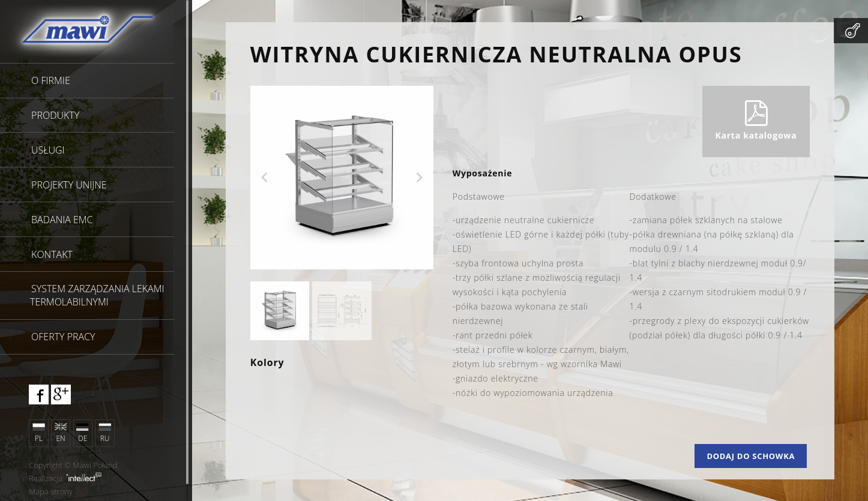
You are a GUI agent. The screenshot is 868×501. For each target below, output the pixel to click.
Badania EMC (62, 220)
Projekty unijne (69, 185)
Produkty (55, 115)
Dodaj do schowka (751, 456)
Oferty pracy (63, 337)
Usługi (48, 150)
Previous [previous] (265, 178)
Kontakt (52, 254)
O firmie (51, 80)
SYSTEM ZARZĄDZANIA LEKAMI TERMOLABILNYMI (97, 295)
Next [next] (419, 178)
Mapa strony (51, 491)
